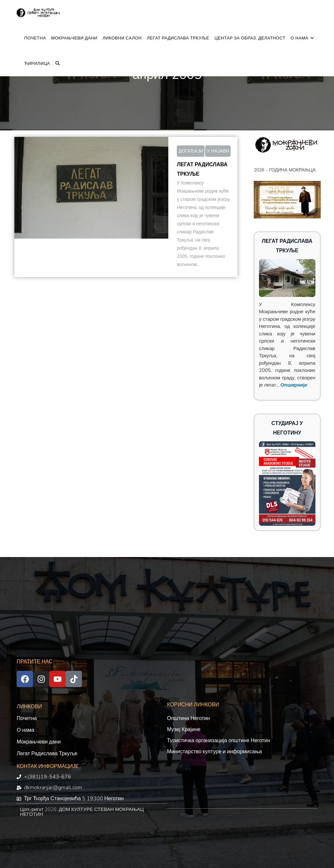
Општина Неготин (189, 718)
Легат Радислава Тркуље (47, 754)
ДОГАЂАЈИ (191, 151)
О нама (25, 730)
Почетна (27, 718)
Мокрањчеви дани (39, 742)
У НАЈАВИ (218, 151)
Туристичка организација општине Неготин (219, 741)
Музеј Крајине (184, 729)
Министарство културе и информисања (214, 752)
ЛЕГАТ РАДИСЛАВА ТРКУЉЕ (202, 169)
